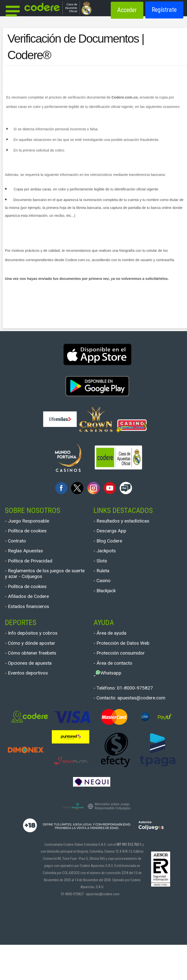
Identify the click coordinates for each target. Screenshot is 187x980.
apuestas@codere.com (103, 929)
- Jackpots (108, 557)
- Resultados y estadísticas (130, 522)
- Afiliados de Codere (33, 611)
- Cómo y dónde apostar (37, 663)
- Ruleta (104, 580)
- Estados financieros (34, 623)
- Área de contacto (118, 686)
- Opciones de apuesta (35, 686)
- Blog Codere (112, 545)
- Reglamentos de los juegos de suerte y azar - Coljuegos (43, 584)
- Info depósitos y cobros (39, 651)
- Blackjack (108, 603)
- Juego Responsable (33, 522)
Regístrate (164, 10)
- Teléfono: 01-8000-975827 (131, 713)
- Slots (102, 568)
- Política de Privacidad (36, 568)
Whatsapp (114, 698)
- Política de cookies (32, 533)
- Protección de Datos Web (130, 663)
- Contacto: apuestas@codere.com (125, 728)
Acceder (127, 10)
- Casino (105, 592)
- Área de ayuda (114, 651)
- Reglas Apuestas (29, 557)
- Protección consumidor (127, 674)
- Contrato (19, 545)
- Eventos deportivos (33, 698)
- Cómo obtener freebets (38, 674)
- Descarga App (114, 533)
